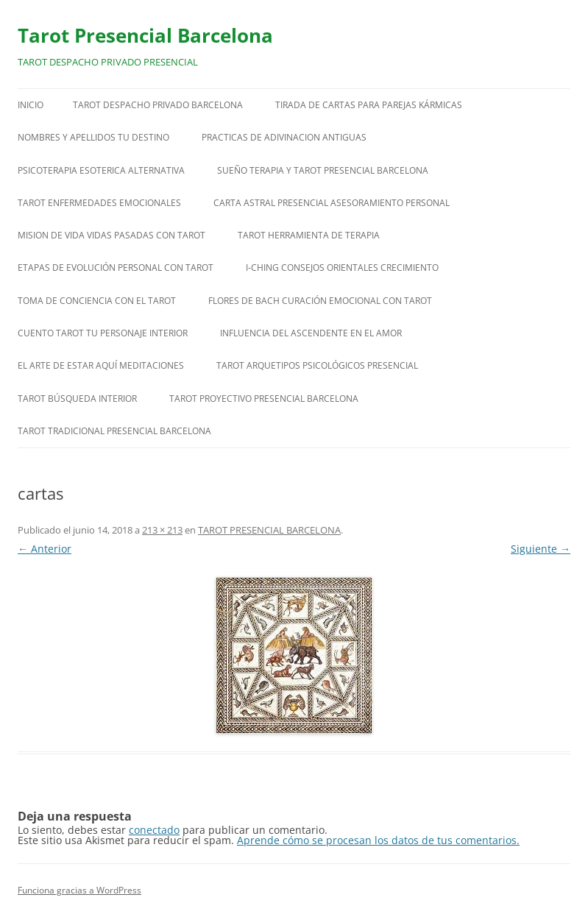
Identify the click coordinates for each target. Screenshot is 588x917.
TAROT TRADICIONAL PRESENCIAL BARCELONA (114, 431)
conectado (154, 830)
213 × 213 (162, 530)
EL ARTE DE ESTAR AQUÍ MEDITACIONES (101, 365)
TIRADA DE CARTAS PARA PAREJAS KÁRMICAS (369, 105)
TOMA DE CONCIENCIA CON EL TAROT (97, 301)
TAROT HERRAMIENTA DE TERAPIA (309, 235)
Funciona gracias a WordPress (79, 890)
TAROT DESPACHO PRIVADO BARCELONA (158, 105)
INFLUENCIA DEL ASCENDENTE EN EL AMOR (311, 333)
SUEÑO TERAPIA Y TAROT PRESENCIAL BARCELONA (323, 170)
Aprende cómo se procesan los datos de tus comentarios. (378, 840)
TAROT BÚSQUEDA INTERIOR (77, 399)
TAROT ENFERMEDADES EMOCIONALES (99, 203)
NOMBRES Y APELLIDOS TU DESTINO (93, 137)
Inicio (31, 105)
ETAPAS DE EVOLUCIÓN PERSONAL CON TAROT (116, 268)
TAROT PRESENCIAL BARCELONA (269, 530)
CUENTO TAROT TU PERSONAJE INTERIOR (103, 333)
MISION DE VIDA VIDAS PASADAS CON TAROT (111, 235)
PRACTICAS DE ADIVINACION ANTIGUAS (284, 137)
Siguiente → (541, 549)
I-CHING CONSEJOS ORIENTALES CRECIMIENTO (342, 268)
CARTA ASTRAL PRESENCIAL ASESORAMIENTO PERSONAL (332, 203)
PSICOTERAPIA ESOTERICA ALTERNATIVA (101, 170)
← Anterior (45, 549)
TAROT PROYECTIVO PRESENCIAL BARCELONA (264, 399)
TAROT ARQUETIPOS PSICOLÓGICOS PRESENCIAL (317, 365)
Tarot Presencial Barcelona (145, 35)
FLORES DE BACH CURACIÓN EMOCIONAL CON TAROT (320, 301)
